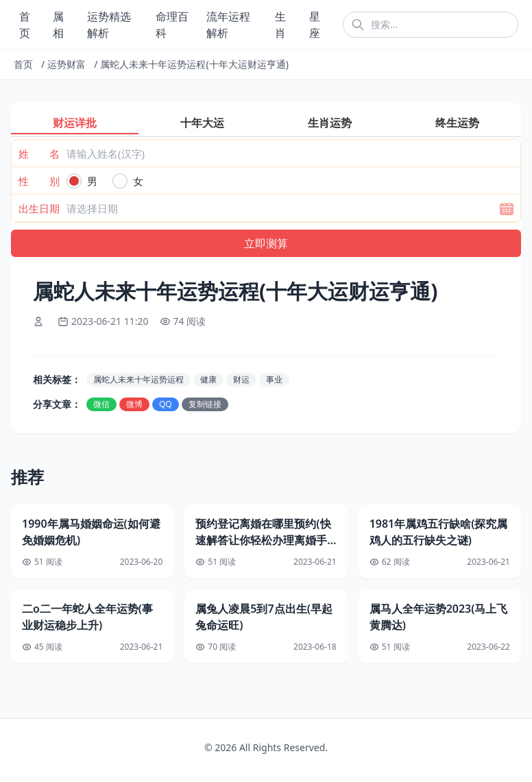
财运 (241, 379)
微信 (101, 404)
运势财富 (66, 64)
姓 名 (39, 154)
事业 (274, 379)
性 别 (39, 181)
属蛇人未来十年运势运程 (138, 379)
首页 (23, 64)
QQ (166, 404)
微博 (134, 404)
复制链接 (205, 404)
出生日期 (39, 208)
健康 (208, 379)
